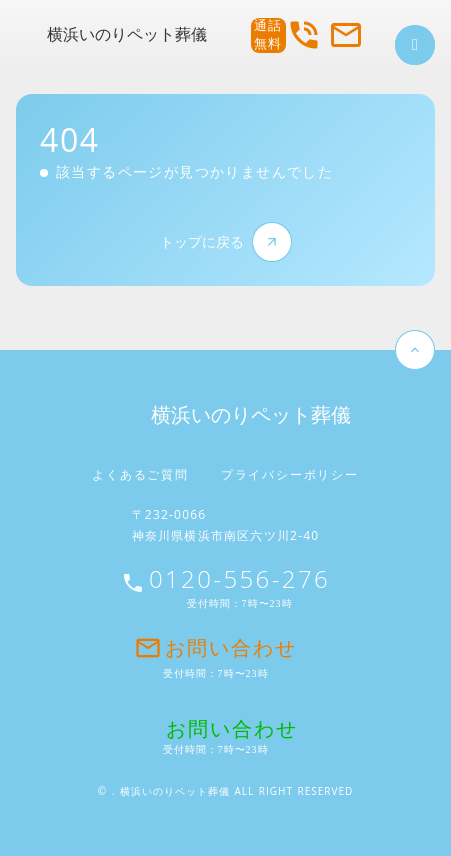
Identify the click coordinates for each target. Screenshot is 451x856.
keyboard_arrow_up (415, 350)
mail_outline (346, 35)
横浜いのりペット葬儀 (127, 34)
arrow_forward (271, 242)
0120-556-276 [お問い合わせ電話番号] (239, 578)
